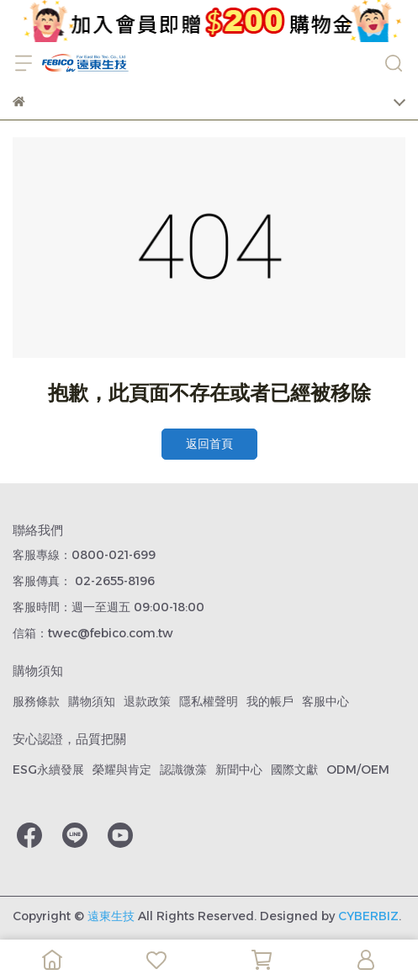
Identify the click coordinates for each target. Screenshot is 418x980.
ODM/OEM (358, 770)
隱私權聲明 (209, 701)
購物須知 (92, 701)
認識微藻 (183, 770)
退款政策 (147, 701)
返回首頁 (209, 444)
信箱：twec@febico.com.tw (93, 633)
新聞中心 (239, 770)
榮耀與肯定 (122, 770)
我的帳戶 (270, 701)
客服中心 (325, 701)
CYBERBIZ (368, 916)
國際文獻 (294, 770)
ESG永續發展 (48, 770)
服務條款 (36, 701)
